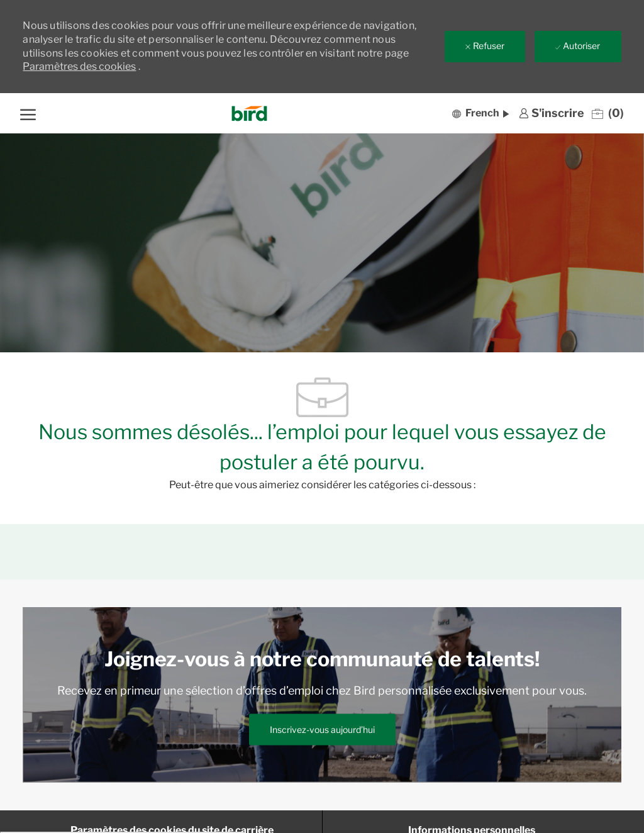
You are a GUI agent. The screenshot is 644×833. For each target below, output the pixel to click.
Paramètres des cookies (79, 66)
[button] (480, 113)
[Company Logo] (249, 114)
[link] (552, 113)
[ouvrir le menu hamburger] (28, 113)
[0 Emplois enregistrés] (608, 113)
